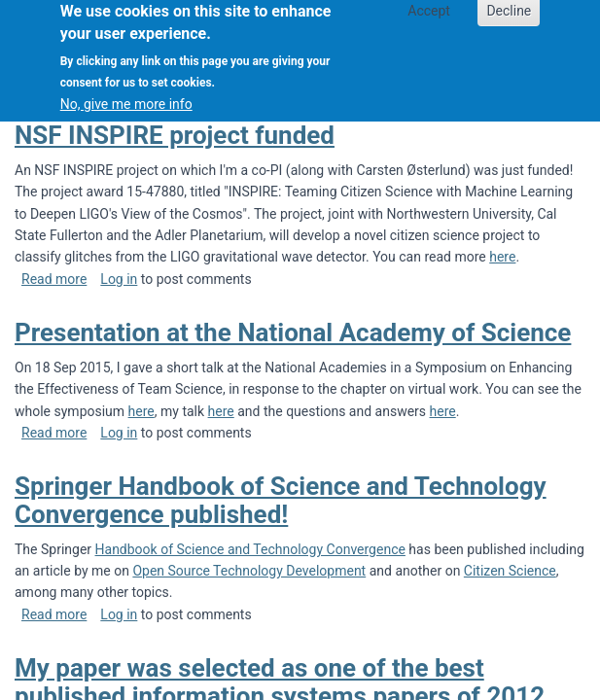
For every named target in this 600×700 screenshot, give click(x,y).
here (502, 257)
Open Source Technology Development (249, 571)
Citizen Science (510, 571)
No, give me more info (126, 94)
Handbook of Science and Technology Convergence (250, 549)
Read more (54, 279)
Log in (119, 279)
